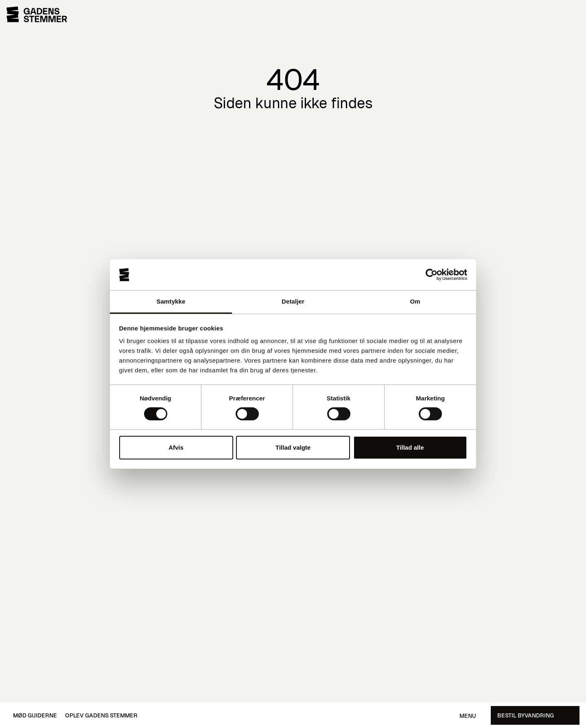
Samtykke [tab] (171, 301)
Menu (468, 716)
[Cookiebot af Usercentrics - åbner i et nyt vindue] (432, 275)
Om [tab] (415, 301)
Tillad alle (410, 447)
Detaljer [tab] (293, 301)
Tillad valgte (293, 447)
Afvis (176, 447)
